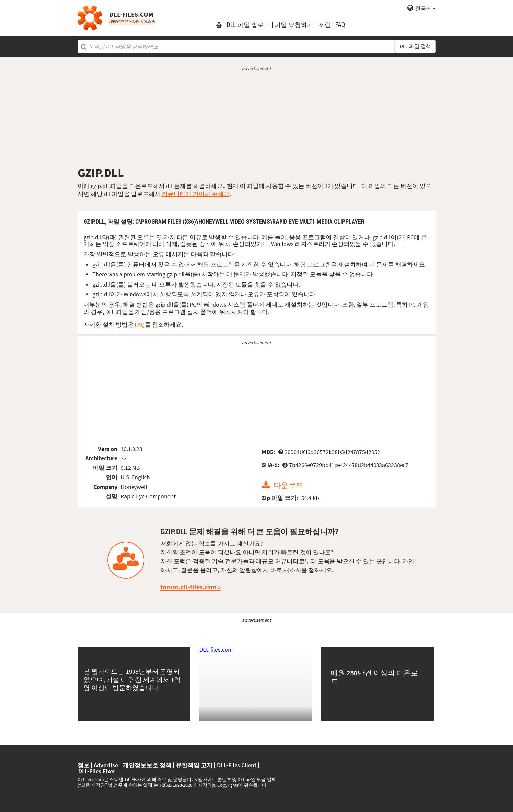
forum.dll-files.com (188, 587)
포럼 (325, 25)
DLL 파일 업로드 (248, 25)
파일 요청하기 (294, 25)
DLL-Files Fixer (97, 771)
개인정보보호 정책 (147, 765)
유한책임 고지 (194, 765)
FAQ (340, 25)
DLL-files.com (216, 650)
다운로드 (288, 485)
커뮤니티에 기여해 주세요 (196, 194)
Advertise (106, 765)
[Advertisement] (257, 119)
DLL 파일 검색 (415, 46)
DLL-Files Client (237, 765)
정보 (84, 765)
